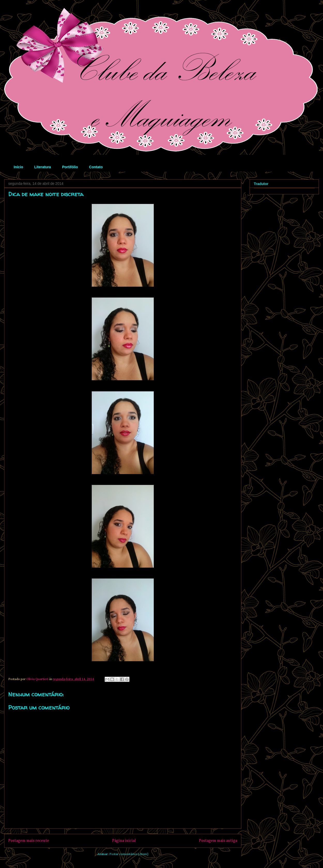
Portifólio (70, 167)
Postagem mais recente (29, 841)
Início (18, 167)
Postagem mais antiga (218, 841)
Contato (96, 167)
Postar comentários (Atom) (129, 854)
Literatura (43, 167)
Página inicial (124, 841)
